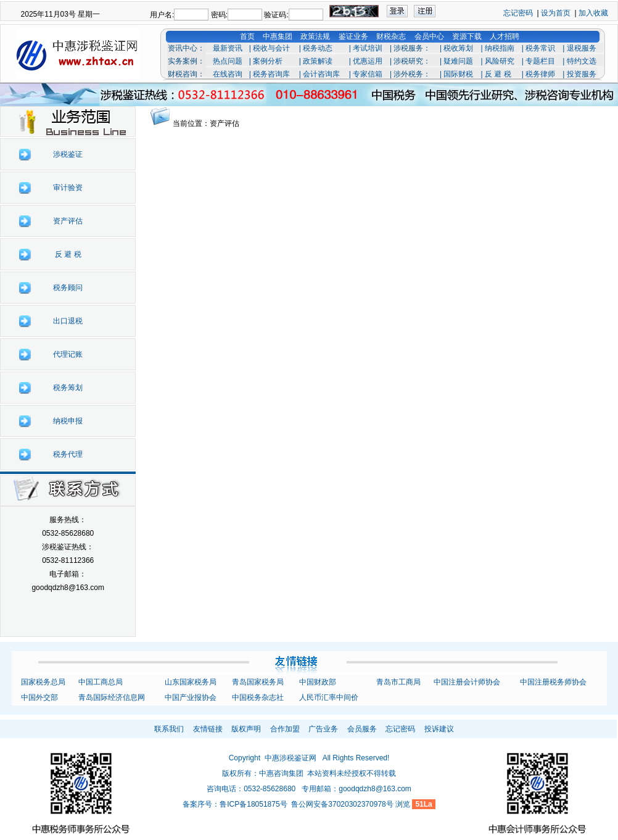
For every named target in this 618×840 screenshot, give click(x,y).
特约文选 (582, 61)
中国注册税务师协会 (553, 682)
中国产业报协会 (191, 697)
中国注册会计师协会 (467, 682)
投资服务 (582, 74)
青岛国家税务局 (258, 682)
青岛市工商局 (398, 682)
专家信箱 (368, 74)
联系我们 (169, 729)
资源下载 (467, 36)
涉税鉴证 (68, 154)
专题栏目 (540, 61)
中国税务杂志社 (258, 697)
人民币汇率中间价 (329, 697)
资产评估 (68, 221)
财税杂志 (391, 36)
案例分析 (268, 61)
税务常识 (540, 48)
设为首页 (556, 13)
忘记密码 (518, 13)
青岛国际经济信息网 (112, 697)
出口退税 (68, 321)
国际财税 (458, 74)
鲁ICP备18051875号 (253, 804)
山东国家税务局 (191, 682)
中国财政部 (318, 682)
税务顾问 (68, 288)
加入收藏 (593, 13)
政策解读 (318, 61)
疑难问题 (458, 61)
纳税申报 (68, 421)
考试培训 (368, 48)
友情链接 (208, 729)
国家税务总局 (43, 682)
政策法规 (315, 36)
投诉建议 (439, 729)
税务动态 (318, 48)
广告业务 (323, 729)
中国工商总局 (101, 682)
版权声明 (246, 729)
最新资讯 (228, 48)
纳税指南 (500, 48)
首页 (247, 36)
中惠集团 (278, 36)
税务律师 (540, 74)
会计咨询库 (321, 74)
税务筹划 (68, 388)
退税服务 (582, 48)
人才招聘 (505, 36)
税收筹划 (458, 48)
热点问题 (228, 61)
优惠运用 (368, 61)
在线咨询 (228, 74)
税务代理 (68, 454)
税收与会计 (271, 48)
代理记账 (68, 354)
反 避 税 (498, 74)
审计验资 (68, 188)
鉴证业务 (353, 36)
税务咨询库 (271, 74)
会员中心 (429, 36)
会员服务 (362, 729)
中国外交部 (39, 697)
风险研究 (500, 61)
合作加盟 (285, 729)
